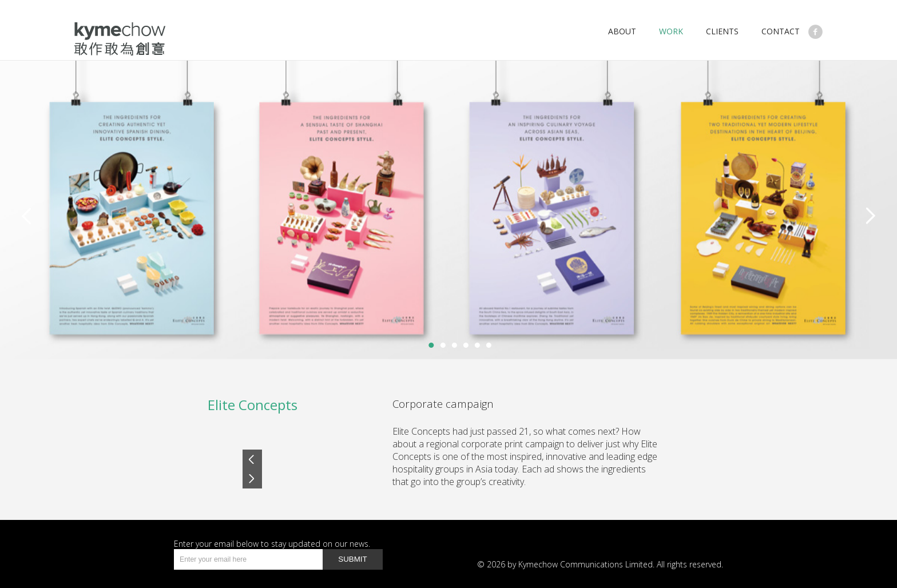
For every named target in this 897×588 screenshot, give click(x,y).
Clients (722, 31)
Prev (252, 459)
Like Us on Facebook (815, 32)
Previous (26, 216)
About (622, 31)
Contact (781, 31)
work (671, 31)
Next (871, 216)
